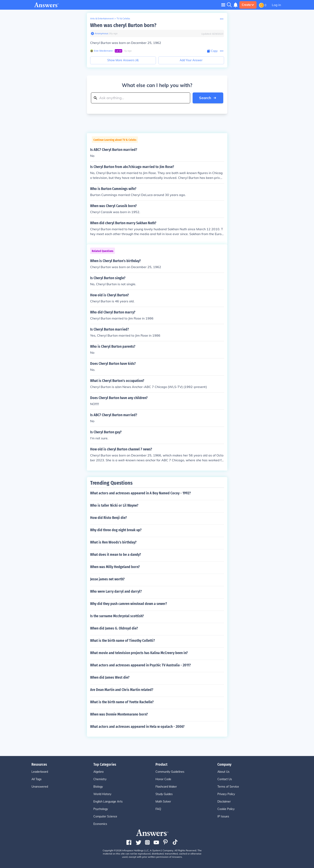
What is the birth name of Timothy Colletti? (123, 641)
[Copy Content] (212, 51)
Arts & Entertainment (102, 18)
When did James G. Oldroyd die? (114, 628)
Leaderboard (40, 772)
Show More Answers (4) (123, 60)
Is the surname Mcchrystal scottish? (117, 616)
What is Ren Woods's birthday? (113, 542)
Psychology (101, 809)
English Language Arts (108, 802)
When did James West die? (110, 677)
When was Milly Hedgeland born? (115, 567)
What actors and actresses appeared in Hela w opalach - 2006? (137, 727)
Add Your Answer (191, 60)
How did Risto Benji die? (108, 518)
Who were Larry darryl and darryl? (116, 591)
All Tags (37, 779)
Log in (276, 5)
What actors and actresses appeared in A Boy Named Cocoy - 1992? (140, 493)
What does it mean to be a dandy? (116, 555)
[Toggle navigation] (223, 5)
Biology (98, 787)
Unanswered (40, 787)
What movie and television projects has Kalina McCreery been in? (139, 653)
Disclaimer (224, 802)
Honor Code (163, 779)
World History (102, 794)
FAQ (158, 809)
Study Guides (164, 794)
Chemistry (100, 779)
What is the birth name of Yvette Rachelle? (122, 702)
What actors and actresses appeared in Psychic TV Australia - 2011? (140, 665)
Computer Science (105, 816)
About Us (223, 772)
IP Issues (223, 816)
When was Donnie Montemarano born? (119, 714)
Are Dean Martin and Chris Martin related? (122, 690)
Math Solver (163, 802)
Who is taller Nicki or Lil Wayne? (114, 505)
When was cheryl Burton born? (123, 25)
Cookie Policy (226, 809)
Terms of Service (228, 787)
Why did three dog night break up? (116, 530)
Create (248, 5)
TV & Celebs (123, 18)
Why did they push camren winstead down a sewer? (129, 604)
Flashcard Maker (166, 787)
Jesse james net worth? (107, 579)
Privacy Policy (226, 794)
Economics (100, 824)
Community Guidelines (170, 772)
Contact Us (225, 779)
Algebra (98, 772)
